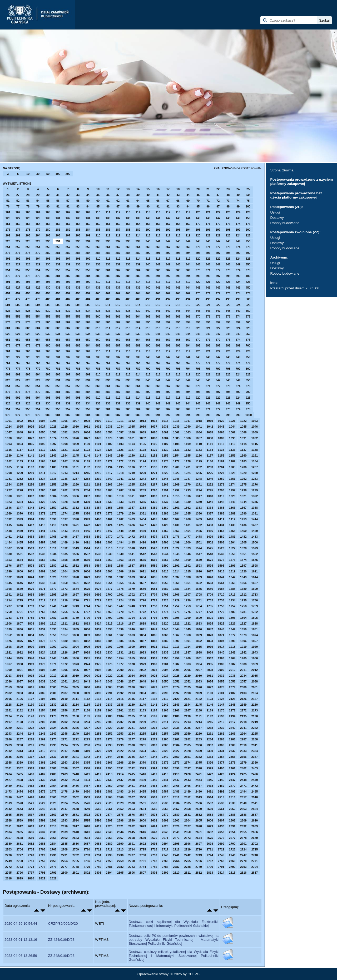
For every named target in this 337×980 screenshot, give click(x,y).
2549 (87, 809)
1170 (98, 461)
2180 (76, 716)
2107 (31, 699)
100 (58, 174)
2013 (8, 676)
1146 (87, 456)
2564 (255, 809)
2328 (187, 751)
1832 (42, 629)
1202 (199, 467)
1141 (31, 456)
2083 (19, 693)
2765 (187, 861)
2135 (87, 705)
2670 (154, 838)
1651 (76, 583)
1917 (221, 647)
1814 (98, 623)
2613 (31, 826)
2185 (131, 716)
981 (58, 415)
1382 (154, 513)
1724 (120, 600)
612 (118, 328)
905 (48, 398)
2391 (120, 768)
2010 (232, 670)
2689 (109, 844)
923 (228, 398)
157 (68, 224)
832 (68, 380)
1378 (109, 513)
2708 (64, 849)
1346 (8, 508)
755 (48, 363)
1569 (187, 560)
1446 (98, 531)
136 (108, 218)
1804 (243, 618)
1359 (154, 508)
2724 (243, 849)
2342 (87, 757)
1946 (31, 658)
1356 (120, 508)
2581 (187, 815)
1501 (199, 542)
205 (48, 235)
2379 (243, 763)
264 (138, 247)
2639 (64, 832)
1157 (210, 456)
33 (78, 195)
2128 (8, 705)
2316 (53, 751)
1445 (87, 531)
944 (188, 403)
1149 (120, 456)
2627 (187, 826)
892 (168, 392)
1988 (243, 664)
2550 (98, 809)
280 (48, 253)
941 (158, 403)
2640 (76, 832)
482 (68, 299)
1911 (154, 647)
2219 (255, 722)
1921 (8, 652)
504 (38, 305)
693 (178, 345)
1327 (53, 502)
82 (68, 206)
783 (78, 369)
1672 (53, 589)
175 (248, 224)
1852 (8, 635)
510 (98, 305)
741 (158, 357)
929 (38, 403)
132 (68, 218)
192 (168, 230)
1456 (210, 531)
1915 (199, 647)
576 (8, 322)
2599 (131, 820)
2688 (98, 844)
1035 (131, 427)
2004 (165, 670)
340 (148, 264)
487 (118, 299)
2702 (255, 844)
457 (68, 293)
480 (48, 299)
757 (68, 363)
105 (48, 212)
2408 (53, 774)
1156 (199, 456)
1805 (255, 618)
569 (188, 316)
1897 (255, 641)
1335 (143, 502)
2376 (210, 763)
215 (148, 235)
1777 (199, 612)
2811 (187, 873)
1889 (165, 641)
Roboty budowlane (285, 223)
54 (38, 201)
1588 (143, 566)
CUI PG (194, 974)
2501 (64, 797)
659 (88, 340)
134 (88, 218)
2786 (165, 867)
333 (78, 264)
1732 (210, 600)
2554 (143, 809)
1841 (143, 629)
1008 (87, 421)
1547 (199, 554)
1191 (76, 467)
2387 (76, 768)
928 (28, 403)
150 (248, 218)
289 (138, 253)
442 (168, 288)
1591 (176, 566)
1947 (42, 658)
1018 (199, 421)
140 (148, 218)
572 (218, 316)
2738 (143, 855)
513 (128, 305)
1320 (232, 496)
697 (218, 345)
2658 (19, 838)
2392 (131, 768)
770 (198, 363)
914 (138, 398)
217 (168, 235)
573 (228, 316)
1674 (76, 589)
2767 (210, 861)
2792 (232, 867)
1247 (187, 479)
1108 (176, 444)
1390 (243, 513)
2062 (42, 687)
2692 (143, 844)
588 (128, 322)
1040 (187, 427)
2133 (64, 705)
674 (238, 340)
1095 (31, 444)
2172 (243, 710)
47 (218, 195)
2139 (131, 705)
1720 (76, 600)
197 (218, 230)
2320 (98, 751)
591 (158, 322)
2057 (243, 681)
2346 (131, 757)
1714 (8, 600)
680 (48, 345)
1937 (187, 652)
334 (88, 264)
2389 (98, 768)
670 (198, 340)
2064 (64, 687)
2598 (120, 820)
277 (18, 253)
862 (118, 386)
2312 (8, 751)
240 (148, 241)
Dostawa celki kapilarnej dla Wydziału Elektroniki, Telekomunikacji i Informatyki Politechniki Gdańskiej (174, 924)
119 (188, 212)
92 (168, 206)
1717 (42, 600)
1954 (120, 658)
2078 (221, 687)
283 (78, 253)
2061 (31, 687)
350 (248, 264)
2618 (87, 826)
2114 (109, 699)
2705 (31, 849)
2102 (232, 693)
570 (198, 316)
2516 (232, 797)
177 (18, 230)
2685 (64, 844)
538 (128, 311)
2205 (98, 722)
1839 (120, 629)
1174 (143, 461)
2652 (210, 832)
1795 (143, 618)
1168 (76, 461)
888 (128, 392)
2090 (98, 693)
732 (68, 357)
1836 (87, 629)
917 (168, 398)
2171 (232, 710)
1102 (109, 444)
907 (68, 398)
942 (168, 403)
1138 (255, 450)
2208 (131, 722)
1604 (64, 571)
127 (18, 218)
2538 (221, 803)
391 (158, 276)
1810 (53, 623)
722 (218, 351)
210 (98, 235)
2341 (76, 757)
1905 (87, 647)
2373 (176, 763)
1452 (165, 531)
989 (138, 415)
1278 (19, 490)
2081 (255, 687)
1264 (120, 484)
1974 (87, 664)
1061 (165, 432)
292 (168, 253)
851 (8, 386)
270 (198, 247)
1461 (8, 537)
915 (148, 398)
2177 (42, 716)
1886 (131, 641)
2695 (176, 844)
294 (188, 253)
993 (178, 415)
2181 (87, 716)
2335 (8, 757)
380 (48, 276)
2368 (120, 763)
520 (198, 305)
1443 (64, 531)
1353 (87, 508)
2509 (154, 797)
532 (68, 311)
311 (108, 259)
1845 (187, 629)
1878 (42, 641)
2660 (42, 838)
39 (138, 195)
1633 (131, 577)
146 (208, 218)
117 (168, 212)
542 (168, 311)
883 (78, 392)
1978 (131, 664)
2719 (187, 849)
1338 (176, 502)
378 (28, 276)
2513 (199, 797)
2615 (53, 826)
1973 (76, 664)
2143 (176, 705)
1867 (176, 635)
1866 (165, 635)
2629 (210, 826)
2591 (42, 820)
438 (128, 288)
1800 (199, 618)
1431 (187, 525)
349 (238, 264)
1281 (53, 490)
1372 (42, 513)
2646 (143, 832)
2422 (210, 774)
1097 (53, 444)
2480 (87, 791)
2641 (87, 832)
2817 (255, 873)
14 (138, 189)
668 (178, 340)
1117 (19, 450)
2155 (53, 710)
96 (208, 206)
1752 (176, 606)
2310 (243, 745)
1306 (76, 496)
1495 (131, 542)
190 (148, 230)
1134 (210, 450)
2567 (31, 815)
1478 (199, 537)
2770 (243, 861)
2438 (131, 780)
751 (8, 363)
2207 (120, 722)
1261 (87, 484)
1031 (87, 427)
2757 (98, 861)
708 (78, 351)
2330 (210, 751)
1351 (64, 508)
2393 (143, 768)
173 (228, 224)
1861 (109, 635)
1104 (131, 444)
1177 (176, 461)
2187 (154, 716)
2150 (255, 705)
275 (248, 247)
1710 (221, 595)
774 (238, 363)
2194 (232, 716)
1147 (98, 456)
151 (8, 224)
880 (48, 392)
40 (148, 195)
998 (228, 415)
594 (188, 322)
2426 (255, 774)
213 (128, 235)
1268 (165, 484)
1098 (64, 444)
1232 (19, 479)
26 (8, 195)
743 (178, 357)
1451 (154, 531)
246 (208, 241)
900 (248, 392)
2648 (165, 832)
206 (58, 235)
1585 (109, 566)
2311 (255, 745)
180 (48, 230)
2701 (243, 844)
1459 (243, 531)
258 (78, 247)
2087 (64, 693)
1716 (31, 600)
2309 (232, 745)
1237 (76, 479)
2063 (53, 687)
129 (38, 218)
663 (128, 340)
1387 (210, 513)
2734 (98, 855)
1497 (154, 542)
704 (38, 351)
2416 (143, 774)
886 (108, 392)
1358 (143, 508)
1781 (243, 612)
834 (88, 380)
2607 (221, 820)
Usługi (275, 212)
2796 (19, 873)
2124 (221, 699)
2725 (255, 849)
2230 (120, 728)
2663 (76, 838)
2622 (131, 826)
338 (128, 264)
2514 (210, 797)
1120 (53, 450)
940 (148, 403)
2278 (143, 739)
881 (58, 392)
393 (178, 276)
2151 (8, 710)
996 (208, 415)
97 (218, 206)
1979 (143, 664)
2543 (19, 809)
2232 (143, 728)
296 (208, 253)
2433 (76, 780)
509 (88, 305)
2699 (221, 844)
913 (128, 398)
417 (168, 282)
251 (8, 247)
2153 (31, 710)
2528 (109, 803)
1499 (176, 542)
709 (88, 351)
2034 (243, 676)
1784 (19, 618)
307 (68, 259)
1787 (53, 618)
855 (48, 386)
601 (8, 328)
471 (208, 293)
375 (248, 270)
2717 (165, 849)
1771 (131, 612)
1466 (64, 537)
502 (18, 305)
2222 (31, 728)
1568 (176, 560)
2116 (131, 699)
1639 (199, 577)
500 (248, 299)
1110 (199, 444)
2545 (42, 809)
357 (68, 270)
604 (38, 328)
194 (188, 230)
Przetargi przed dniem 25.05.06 (295, 288)
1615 (187, 571)
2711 (98, 849)
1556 (42, 560)
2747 (243, 855)
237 (118, 241)
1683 (176, 589)
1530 (8, 554)
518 (178, 305)
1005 (53, 421)
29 (38, 195)
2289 (8, 745)
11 (108, 189)
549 (238, 311)
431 (58, 288)
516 (158, 305)
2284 (210, 739)
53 (28, 201)
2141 (154, 705)
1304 (53, 496)
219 (188, 235)
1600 (19, 571)
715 (148, 351)
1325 (31, 502)
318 (178, 259)
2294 (64, 745)
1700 (109, 595)
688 (128, 345)
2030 (199, 676)
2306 (199, 745)
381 (58, 276)
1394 (31, 519)
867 (168, 386)
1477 (187, 537)
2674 (199, 838)
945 (198, 403)
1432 (199, 525)
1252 (243, 479)
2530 (131, 803)
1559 (76, 560)
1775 (176, 612)
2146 (210, 705)
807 (68, 374)
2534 (176, 803)
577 (18, 322)
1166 (53, 461)
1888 (154, 641)
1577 (19, 566)
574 (238, 316)
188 (128, 230)
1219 (131, 473)
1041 (199, 427)
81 (58, 206)
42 (168, 195)
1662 (199, 583)
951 (8, 409)
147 (218, 218)
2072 (154, 687)
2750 (19, 861)
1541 (131, 554)
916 (158, 398)
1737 (8, 606)
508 (78, 305)
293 (178, 253)
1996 (76, 670)
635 (98, 334)
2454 (53, 786)
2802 (87, 873)
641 (158, 334)
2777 (64, 867)
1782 (255, 612)
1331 (98, 502)
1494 (120, 542)
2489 (187, 791)
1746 (109, 606)
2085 (42, 693)
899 (238, 392)
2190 (187, 716)
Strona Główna (282, 170)
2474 (19, 791)
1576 (8, 566)
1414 (255, 519)
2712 (109, 849)
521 (208, 305)
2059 (8, 687)
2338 (42, 757)
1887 (143, 641)
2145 (199, 705)
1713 (255, 595)
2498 (31, 797)
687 (118, 345)
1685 (199, 589)
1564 (131, 560)
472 (218, 293)
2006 (187, 670)
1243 (143, 479)
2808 (154, 873)
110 (98, 212)
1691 (8, 595)
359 (88, 270)
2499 (42, 797)
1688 (232, 589)
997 (218, 415)
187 (118, 230)
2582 (199, 815)
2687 (87, 844)
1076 (76, 438)
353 (28, 270)
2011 (243, 670)
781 (58, 369)
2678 (243, 838)
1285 (98, 490)
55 (48, 201)
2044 (98, 681)
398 (228, 276)
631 (58, 334)
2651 (199, 832)
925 (248, 398)
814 (138, 374)
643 (178, 334)
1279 (31, 490)
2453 (42, 786)
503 (28, 305)
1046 (255, 427)
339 (138, 264)
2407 (42, 774)
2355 (232, 757)
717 (168, 351)
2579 (165, 815)
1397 (64, 519)
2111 (76, 699)
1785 (31, 618)
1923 (31, 652)
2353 (210, 757)
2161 (120, 710)
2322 (120, 751)
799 (238, 369)
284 (88, 253)
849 (238, 380)
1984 (199, 664)
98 (228, 206)
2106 (19, 699)
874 (238, 386)
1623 (19, 577)
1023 (255, 421)
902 (18, 398)
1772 (143, 612)
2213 (187, 722)
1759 (255, 606)
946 (208, 403)
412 (118, 282)
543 (178, 311)
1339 (187, 502)
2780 (98, 867)
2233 (154, 728)
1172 (120, 461)
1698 (87, 595)
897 (218, 392)
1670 (31, 589)
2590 (31, 820)
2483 (120, 791)
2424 (232, 774)
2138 (120, 705)
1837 (98, 629)
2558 (187, 809)
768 (178, 363)
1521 (165, 548)
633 (78, 334)
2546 (53, 809)
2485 (143, 791)
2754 (64, 861)
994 (188, 415)
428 (28, 288)
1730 (187, 600)
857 (68, 386)
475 (248, 293)
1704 (154, 595)
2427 (8, 780)
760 (98, 363)
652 (18, 340)
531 (58, 311)
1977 (120, 664)
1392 (8, 519)
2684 (53, 844)
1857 (64, 635)
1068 (243, 432)
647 (218, 334)
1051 (53, 432)
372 (218, 270)
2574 (109, 815)
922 (218, 398)
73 (228, 201)
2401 (232, 768)
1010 (109, 421)
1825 (221, 623)
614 (138, 328)
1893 (210, 641)
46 (208, 195)
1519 (143, 548)
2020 (87, 676)
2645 (131, 832)
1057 (120, 432)
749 (238, 357)
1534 (53, 554)
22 (218, 189)
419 (188, 282)
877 (18, 392)
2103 (243, 693)
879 (38, 392)
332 (68, 264)
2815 (232, 873)
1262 (98, 484)
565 (148, 316)
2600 (143, 820)
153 (28, 224)
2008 (210, 670)
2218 (243, 722)
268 (178, 247)
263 (128, 247)
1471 (120, 537)
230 (48, 241)
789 (138, 369)
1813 (87, 623)
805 (48, 374)
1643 (243, 577)
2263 (232, 734)
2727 (19, 855)
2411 (87, 774)
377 (18, 276)
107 (68, 212)
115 (148, 212)
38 (128, 195)
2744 (210, 855)
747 (218, 357)
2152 (19, 710)
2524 (64, 803)
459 (88, 293)
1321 (243, 496)
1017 (187, 421)
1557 (53, 560)
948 (228, 403)
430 (48, 288)
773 (228, 363)
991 (158, 415)
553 (28, 316)
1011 (120, 421)
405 (48, 282)
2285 (221, 739)
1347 (19, 508)
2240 (232, 728)
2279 (154, 739)
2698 (210, 844)
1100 (87, 444)
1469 (98, 537)
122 (218, 212)
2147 (221, 705)
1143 (53, 456)
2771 (255, 861)
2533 (165, 803)
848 (228, 380)
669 (188, 340)
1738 (19, 606)
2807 (143, 873)
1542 (143, 554)
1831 (31, 629)
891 (158, 392)
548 (228, 311)
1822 (187, 623)
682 (68, 345)
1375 (76, 513)
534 (88, 311)
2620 (109, 826)
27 (18, 195)
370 (198, 270)
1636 (165, 577)
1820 (165, 623)
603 (28, 328)
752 (18, 363)
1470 (109, 537)
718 (178, 351)
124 (238, 212)
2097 (176, 693)
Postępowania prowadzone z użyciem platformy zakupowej (301, 182)
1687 (221, 589)
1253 (255, 479)
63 (128, 201)
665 (148, 340)
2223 (42, 728)
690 (148, 345)
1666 (243, 583)
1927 (76, 652)
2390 (109, 768)
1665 (232, 583)
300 (248, 253)
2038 (31, 681)
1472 (131, 537)
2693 (154, 844)
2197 (8, 722)
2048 (143, 681)
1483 (255, 537)
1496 (143, 542)
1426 (131, 525)
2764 (176, 861)
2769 (232, 861)
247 (218, 241)
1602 (42, 571)
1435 (232, 525)
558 (78, 316)
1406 (165, 519)
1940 (221, 652)
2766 (199, 861)
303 (28, 259)
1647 (31, 583)
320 (198, 259)
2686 (76, 844)
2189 (176, 716)
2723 (232, 849)
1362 (187, 508)
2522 (42, 803)
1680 (143, 589)
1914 (187, 647)
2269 (42, 739)
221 (208, 235)
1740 (42, 606)
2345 (120, 757)
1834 (64, 629)
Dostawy (277, 218)
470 (198, 293)
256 (58, 247)
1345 (255, 502)
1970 (42, 664)
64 (138, 201)
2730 (53, 855)
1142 (42, 456)
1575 (255, 560)
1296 (221, 490)
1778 (210, 612)
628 (28, 334)
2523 (53, 803)
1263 (109, 484)
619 (188, 328)
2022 (109, 676)
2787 (176, 867)
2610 (255, 820)
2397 (187, 768)
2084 (31, 693)
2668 (131, 838)
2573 (98, 815)
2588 (8, 820)
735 (98, 357)
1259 (64, 484)
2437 (120, 780)
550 (248, 311)
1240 (109, 479)
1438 (8, 531)
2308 (221, 745)
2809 (165, 873)
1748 (131, 606)
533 (78, 311)
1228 (232, 473)
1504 (232, 542)
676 (8, 345)
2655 (243, 832)
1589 (154, 566)
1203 (210, 467)
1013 (143, 421)
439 (138, 288)
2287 (243, 739)
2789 (199, 867)
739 (138, 357)
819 (188, 374)
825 (248, 374)
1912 (165, 647)
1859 (87, 635)
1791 (98, 618)
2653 (221, 832)
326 (8, 264)
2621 (120, 826)
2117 (143, 699)
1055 (98, 432)
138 (128, 218)
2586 (243, 815)
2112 (87, 699)
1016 (176, 421)
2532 (154, 803)
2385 (53, 768)
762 (118, 363)
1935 (165, 652)
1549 (221, 554)
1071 (19, 438)
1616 (199, 571)
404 (38, 282)
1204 (221, 467)
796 (208, 369)
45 (198, 195)
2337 (31, 757)
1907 (109, 647)
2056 (232, 681)
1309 (109, 496)
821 (208, 374)
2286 (232, 739)
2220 (8, 728)
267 (168, 247)
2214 (199, 722)
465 (148, 293)
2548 (76, 809)
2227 (87, 728)
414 (138, 282)
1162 (8, 461)
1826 (232, 623)
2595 (87, 820)
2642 (98, 832)
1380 (131, 513)
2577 (143, 815)
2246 (42, 734)
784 (88, 369)
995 (198, 415)
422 (218, 282)
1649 (53, 583)
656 (58, 340)
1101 (98, 444)
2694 (165, 844)
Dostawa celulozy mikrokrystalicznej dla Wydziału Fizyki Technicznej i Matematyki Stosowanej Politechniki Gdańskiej (174, 956)
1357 (131, 508)
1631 (109, 577)
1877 (31, 641)
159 (88, 224)
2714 (131, 849)
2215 (210, 722)
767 (168, 363)
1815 (109, 623)
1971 (53, 664)
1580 (53, 566)
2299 (120, 745)
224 (238, 235)
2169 (210, 710)
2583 (210, 815)
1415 (8, 525)
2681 (19, 844)
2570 (64, 815)
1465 (53, 537)
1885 (120, 641)
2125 (232, 699)
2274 (98, 739)
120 (198, 212)
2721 (210, 849)
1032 (98, 427)
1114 (243, 444)
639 (138, 334)
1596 (232, 566)
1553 (8, 560)
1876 (19, 641)
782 (68, 369)
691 (158, 345)
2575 (120, 815)
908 (78, 398)
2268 (31, 739)
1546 (187, 554)
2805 (120, 873)
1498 (165, 542)
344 (188, 264)
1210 (31, 473)
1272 (210, 484)
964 (138, 409)
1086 (187, 438)
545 (198, 311)
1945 (19, 658)
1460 (255, 531)
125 (248, 212)
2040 (53, 681)
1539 (109, 554)
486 (108, 299)
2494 (243, 791)
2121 (187, 699)
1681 (154, 589)
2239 (221, 728)
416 (158, 282)
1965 (243, 658)
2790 (210, 867)
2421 (199, 774)
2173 (255, 710)
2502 (76, 797)
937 (118, 403)
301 (8, 259)
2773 (19, 867)
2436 (109, 780)
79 (38, 206)
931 (58, 403)
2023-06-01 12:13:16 (21, 940)
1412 (232, 519)
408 (78, 282)
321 (208, 259)
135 (98, 218)
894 (188, 392)
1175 (154, 461)
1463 (31, 537)
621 (208, 328)
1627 (64, 577)
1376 (87, 513)
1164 (31, 461)
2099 (199, 693)
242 (168, 241)
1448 (120, 531)
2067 (98, 687)
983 (78, 415)
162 (118, 224)
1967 (8, 664)
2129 (19, 705)
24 (238, 189)
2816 (243, 873)
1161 (255, 456)
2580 (176, 815)
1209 (19, 473)
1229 (243, 473)
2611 (8, 826)
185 (98, 230)
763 (128, 363)
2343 (98, 757)
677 (18, 345)
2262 (221, 734)
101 (8, 212)
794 (188, 369)
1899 (19, 647)
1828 (255, 623)
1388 (221, 513)
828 (28, 380)
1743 (76, 606)
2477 (53, 791)
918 (178, 398)
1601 (31, 571)
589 (138, 322)
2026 (154, 676)
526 (8, 311)
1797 (165, 618)
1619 (232, 571)
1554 (19, 560)
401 (8, 282)
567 (168, 316)
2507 (131, 797)
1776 (187, 612)
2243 (8, 734)
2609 (243, 820)
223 (228, 235)
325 (248, 259)
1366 (232, 508)
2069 (120, 687)
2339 (53, 757)
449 (238, 288)
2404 (8, 774)
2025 (143, 676)
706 (58, 351)
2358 (8, 763)
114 (138, 212)
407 (68, 282)
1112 (221, 444)
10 (28, 174)
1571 (210, 560)
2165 (165, 710)
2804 (109, 873)
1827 (243, 623)
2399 (210, 768)
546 (208, 311)
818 (178, 374)
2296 (87, 745)
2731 (64, 855)
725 (248, 351)
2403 (255, 768)
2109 (53, 699)
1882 (87, 641)
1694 (42, 595)
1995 (64, 670)
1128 (143, 450)
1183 (243, 461)
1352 (76, 508)
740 (148, 357)
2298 (109, 745)
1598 (255, 566)
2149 (243, 705)
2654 (232, 832)
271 (208, 247)
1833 (53, 629)
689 (138, 345)
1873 (243, 635)
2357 (255, 757)
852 (18, 386)
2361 (42, 763)
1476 (176, 537)
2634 (8, 832)
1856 (53, 635)
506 (58, 305)
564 (138, 316)
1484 (8, 542)
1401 (109, 519)
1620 (243, 571)
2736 (120, 855)
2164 (154, 710)
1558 (64, 560)
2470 (232, 786)
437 (118, 288)
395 (198, 276)
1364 (210, 508)
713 (128, 351)
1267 (154, 484)
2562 (232, 809)
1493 (109, 542)
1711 (232, 595)
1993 (42, 670)
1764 (53, 612)
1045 (243, 427)
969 (188, 409)
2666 (109, 838)
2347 (143, 757)
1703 (143, 595)
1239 (98, 479)
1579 (42, 566)
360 (98, 270)
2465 (176, 786)
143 (178, 218)
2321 (109, 751)
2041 (64, 681)
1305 (64, 496)
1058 (131, 432)
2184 (120, 716)
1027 (42, 427)
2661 (53, 838)
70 (198, 201)
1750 (154, 606)
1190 (64, 467)
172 (218, 224)
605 (48, 328)
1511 (53, 548)
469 (188, 293)
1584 (98, 566)
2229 (109, 728)
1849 (232, 629)
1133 (199, 450)
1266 (143, 484)
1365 (221, 508)
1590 (165, 566)
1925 (53, 652)
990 (148, 415)
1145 (76, 456)
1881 (76, 641)
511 (108, 305)
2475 (31, 791)
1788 (64, 618)
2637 (42, 832)
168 (178, 224)
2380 (255, 763)
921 (208, 398)
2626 (176, 826)
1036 (143, 427)
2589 (19, 820)
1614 (176, 571)
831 (58, 380)
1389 (232, 513)
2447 (232, 780)
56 (58, 201)
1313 (154, 496)
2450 (8, 786)
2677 (232, 838)
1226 (210, 473)
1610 (131, 571)
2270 (53, 739)
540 (148, 311)
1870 (210, 635)
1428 (154, 525)
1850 (243, 629)
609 (88, 328)
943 (178, 403)
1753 (187, 606)
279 (38, 253)
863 (128, 386)
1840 (131, 629)
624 (238, 328)
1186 (19, 467)
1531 (19, 554)
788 (128, 369)
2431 (53, 780)
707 (68, 351)
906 (58, 398)
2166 (176, 710)
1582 (76, 566)
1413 (243, 519)
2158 (87, 710)
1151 (143, 456)
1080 (120, 438)
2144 (187, 705)
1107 (165, 444)
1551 (243, 554)
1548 (210, 554)
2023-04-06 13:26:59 (21, 956)
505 (48, 305)
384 (88, 276)
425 (248, 282)
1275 (243, 484)
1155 (187, 456)
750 (248, 357)
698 (228, 345)
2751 (31, 861)
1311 (131, 496)
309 (88, 259)
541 (158, 311)
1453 (176, 531)
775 (248, 363)
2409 (64, 774)
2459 (109, 786)
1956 (143, 658)
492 (168, 299)
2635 (19, 832)
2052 (187, 681)
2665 (98, 838)
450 (248, 288)
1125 (109, 450)
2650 (187, 832)
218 (178, 235)
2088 (76, 693)
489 (138, 299)
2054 (210, 681)
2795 (8, 873)
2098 (187, 693)
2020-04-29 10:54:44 (21, 924)
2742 (187, 855)
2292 (42, 745)
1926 (64, 652)
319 (188, 259)
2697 (199, 844)
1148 (109, 456)
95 (198, 206)
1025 (19, 427)
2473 (8, 791)
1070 (8, 438)
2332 (232, 751)
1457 (221, 531)
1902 (53, 647)
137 (118, 218)
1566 (154, 560)
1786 (42, 618)
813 (128, 374)
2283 (199, 739)
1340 (199, 502)
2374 (187, 763)
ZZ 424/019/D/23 (61, 940)
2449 (255, 780)
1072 (31, 438)
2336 (19, 757)
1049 (31, 432)
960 (98, 409)
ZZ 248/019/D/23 (61, 956)
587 (118, 322)
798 (228, 369)
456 (58, 293)
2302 (154, 745)
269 (188, 247)
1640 (210, 577)
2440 (154, 780)
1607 (98, 571)
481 (58, 299)
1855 (42, 635)
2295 (76, 745)
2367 (109, 763)
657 (68, 340)
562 (118, 316)
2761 (143, 861)
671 (208, 340)
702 (18, 351)
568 (178, 316)
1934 (154, 652)
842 (168, 380)
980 (48, 415)
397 (218, 276)
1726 (143, 600)
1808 (31, 623)
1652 (87, 583)
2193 (221, 716)
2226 (76, 728)
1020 (221, 421)
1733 (221, 600)
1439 (19, 531)
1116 (8, 450)
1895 (232, 641)
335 (98, 264)
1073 (42, 438)
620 (198, 328)
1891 (187, 641)
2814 (221, 873)
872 (218, 386)
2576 (131, 815)
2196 (255, 716)
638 (128, 334)
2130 (31, 705)
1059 (143, 432)
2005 (176, 670)
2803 (98, 873)
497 (218, 299)
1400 (98, 519)
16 (158, 189)
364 (138, 270)
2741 (176, 855)
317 (168, 259)
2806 (131, 873)
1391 (255, 513)
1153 (165, 456)
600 (248, 322)
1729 (176, 600)
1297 (232, 490)
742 (168, 357)
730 (48, 357)
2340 (64, 757)
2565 (8, 815)
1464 (42, 537)
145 (198, 218)
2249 (76, 734)
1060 (154, 432)
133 (78, 218)
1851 (255, 629)
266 (158, 247)
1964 (232, 658)
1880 (64, 641)
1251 (232, 479)
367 (168, 270)
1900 (31, 647)
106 (58, 212)
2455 (64, 786)
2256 (154, 734)
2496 (8, 797)
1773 (154, 612)
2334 (255, 751)
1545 (176, 554)
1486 (31, 542)
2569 (53, 815)
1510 (42, 548)
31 (58, 195)
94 (188, 206)
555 (48, 316)
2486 (154, 791)
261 (108, 247)
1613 (165, 571)
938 (128, 403)
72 (218, 201)
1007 (76, 421)
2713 (120, 849)
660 (98, 340)
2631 (232, 826)
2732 (76, 855)
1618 (221, 571)
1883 (98, 641)
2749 (8, 861)
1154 (176, 456)
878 (28, 392)
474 (238, 293)
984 (88, 415)
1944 (8, 658)
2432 (64, 780)
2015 (31, 676)
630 (48, 334)
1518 (131, 548)
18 (178, 189)
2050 (165, 681)
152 (18, 224)
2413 (109, 774)
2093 (131, 693)
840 (148, 380)
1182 (232, 461)
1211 (42, 473)
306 (58, 259)
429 (38, 288)
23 (228, 189)
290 (148, 253)
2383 (31, 768)
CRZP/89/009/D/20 (63, 924)
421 (208, 282)
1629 (87, 577)
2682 (31, 844)
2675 (210, 838)
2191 (199, 716)
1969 (31, 664)
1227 (221, 473)
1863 (131, 635)
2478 (64, 791)
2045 (109, 681)
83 (78, 206)
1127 (131, 450)
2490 (199, 791)
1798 (176, 618)
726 (8, 357)
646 (208, 334)
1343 (232, 502)
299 (238, 253)
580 (48, 322)
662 (118, 340)
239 (138, 241)
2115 (120, 699)
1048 (19, 432)
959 (88, 409)
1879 (53, 641)
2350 (176, 757)
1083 (154, 438)
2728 (31, 855)
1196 (131, 467)
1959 (176, 658)
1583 (87, 566)
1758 (243, 606)
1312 (143, 496)
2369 (131, 763)
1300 (8, 496)
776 (8, 369)
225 (248, 235)
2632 (243, 826)
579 (38, 322)
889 (138, 392)
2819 (19, 878)
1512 (64, 548)
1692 (19, 595)
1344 (243, 502)
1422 (87, 525)
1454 (187, 531)
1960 (187, 658)
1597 (243, 566)
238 (128, 241)
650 (248, 334)
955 (48, 409)
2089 (87, 693)
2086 (53, 693)
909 (88, 398)
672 (218, 340)
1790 (87, 618)
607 (68, 328)
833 (78, 380)
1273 (221, 484)
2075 (187, 687)
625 (248, 328)
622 (218, 328)
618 (178, 328)
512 (118, 305)
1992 (31, 670)
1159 (232, 456)
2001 (131, 670)
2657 (8, 838)
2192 (210, 716)
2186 (143, 716)
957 (68, 409)
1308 (98, 496)
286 (108, 253)
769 (188, 363)
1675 (87, 589)
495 (198, 299)
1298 (243, 490)
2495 (255, 791)
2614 (42, 826)
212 (118, 235)
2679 (255, 838)
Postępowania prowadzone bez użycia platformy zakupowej (296, 195)
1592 (187, 566)
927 (18, 403)
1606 (87, 571)
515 (148, 305)
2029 (187, 676)
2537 (210, 803)
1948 (53, 658)
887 (118, 392)
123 (228, 212)
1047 (8, 432)
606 (58, 328)
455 (48, 293)
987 (118, 415)
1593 (199, 566)
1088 (210, 438)
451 (8, 293)
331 (58, 264)
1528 (243, 548)
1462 (19, 537)
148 (228, 218)
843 (178, 380)
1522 (176, 548)
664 (138, 340)
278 (28, 253)
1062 (176, 432)
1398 (76, 519)
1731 (199, 600)
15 (148, 189)
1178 (187, 461)
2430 (42, 780)
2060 (19, 687)
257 (68, 247)
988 (128, 415)
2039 (42, 681)
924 (238, 398)
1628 (76, 577)
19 (188, 189)
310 (98, 259)
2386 (64, 768)
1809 (42, 623)
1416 (19, 525)
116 (158, 212)
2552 (120, 809)
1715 (19, 600)
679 (38, 345)
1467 (76, 537)
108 (78, 212)
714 (138, 351)
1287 (120, 490)
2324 (143, 751)
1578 (31, 566)
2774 (31, 867)
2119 (165, 699)
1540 (120, 554)
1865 (154, 635)
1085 (176, 438)
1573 (232, 560)
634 (88, 334)
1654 (109, 583)
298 (228, 253)
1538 (98, 554)
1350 (53, 508)
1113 (232, 444)
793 (178, 369)
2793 (243, 867)
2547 (64, 809)
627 (18, 334)
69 (188, 201)
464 (138, 293)
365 (148, 270)
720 (198, 351)
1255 (19, 484)
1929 (98, 652)
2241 (243, 728)
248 (228, 241)
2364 (76, 763)
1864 (143, 635)
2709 (76, 849)
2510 (165, 797)
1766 (76, 612)
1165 (42, 461)
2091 (109, 693)
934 (88, 403)
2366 (98, 763)
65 (148, 201)
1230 (255, 473)
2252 (109, 734)
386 (108, 276)
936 (108, 403)
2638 (53, 832)
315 (148, 259)
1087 (199, 438)
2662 (64, 838)
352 (18, 270)
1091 (243, 438)
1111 (210, 444)
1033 (109, 427)
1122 (76, 450)
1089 (221, 438)
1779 (221, 612)
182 (68, 230)
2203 (76, 722)
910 (98, 398)
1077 (87, 438)
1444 (76, 531)
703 (28, 351)
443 (178, 288)
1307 (87, 496)
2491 (210, 791)
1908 (120, 647)
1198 (154, 467)
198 (228, 230)
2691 (131, 844)
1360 (165, 508)
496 (208, 299)
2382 (19, 768)
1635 (154, 577)
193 (178, 230)
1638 (187, 577)
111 (108, 212)
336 (108, 264)
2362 (53, 763)
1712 (243, 595)
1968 (19, 664)
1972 (64, 664)
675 (248, 340)
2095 (154, 693)
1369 (8, 513)
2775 (42, 867)
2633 (255, 826)
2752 (42, 861)
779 (38, 369)
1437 (255, 525)
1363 (199, 508)
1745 (98, 606)
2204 (87, 722)
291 (158, 253)
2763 (165, 861)
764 (138, 363)
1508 (19, 548)
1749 (143, 606)
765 (148, 363)
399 (238, 276)
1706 (176, 595)
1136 (232, 450)
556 (58, 316)
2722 (221, 849)
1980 (154, 664)
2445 (210, 780)
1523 (187, 548)
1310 (120, 496)
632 (68, 334)
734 (88, 357)
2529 (120, 803)
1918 (232, 647)
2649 (176, 832)
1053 (76, 432)
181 (58, 230)
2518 (255, 797)
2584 (221, 815)
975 (248, 409)
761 (108, 363)
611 (108, 328)
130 (48, 218)
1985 (210, 664)
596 (208, 322)
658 (78, 340)
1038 (165, 427)
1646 (19, 583)
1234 (42, 479)
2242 (255, 728)
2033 (232, 676)
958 (78, 409)
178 (28, 230)
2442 (176, 780)
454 (38, 293)
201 (8, 235)
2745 (221, 855)
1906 (98, 647)
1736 (255, 600)
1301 (19, 496)
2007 (199, 670)
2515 (221, 797)
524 (238, 305)
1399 (87, 519)
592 (168, 322)
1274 (232, 484)
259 (88, 247)
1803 (232, 618)
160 (98, 224)
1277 (8, 490)
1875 (8, 641)
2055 (221, 681)
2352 (199, 757)
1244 (154, 479)
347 (218, 264)
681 (58, 345)
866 (158, 386)
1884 (109, 641)
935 (98, 403)
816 (158, 374)
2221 (19, 728)
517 (168, 305)
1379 (120, 513)
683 (78, 345)
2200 (42, 722)
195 (198, 230)
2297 (98, 745)
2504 (98, 797)
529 (38, 311)
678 (28, 345)
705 (48, 351)
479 (38, 299)
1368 (255, 508)
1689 (243, 589)
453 (28, 293)
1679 (131, 589)
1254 (8, 484)
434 (88, 288)
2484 (131, 791)
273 (228, 247)
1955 (131, 658)
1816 (120, 623)
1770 (120, 612)
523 (228, 305)
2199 (31, 722)
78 (28, 206)
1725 (131, 600)
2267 (19, 739)
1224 (187, 473)
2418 (165, 774)
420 (198, 282)
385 (98, 276)
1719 (64, 600)
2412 (98, 774)
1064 (199, 432)
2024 (131, 676)
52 (18, 201)
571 (208, 316)
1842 (154, 629)
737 (118, 357)
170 (198, 224)
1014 (154, 421)
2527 (98, 803)
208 (78, 235)
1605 (76, 571)
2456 (76, 786)
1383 (165, 513)
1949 (64, 658)
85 (98, 206)
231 (58, 241)
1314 (165, 496)
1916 (210, 647)
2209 (143, 722)
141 (158, 218)
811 (108, 374)
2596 (98, 820)
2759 (120, 861)
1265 (131, 484)
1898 (8, 647)
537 (118, 311)
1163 (19, 461)
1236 (64, 479)
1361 (176, 508)
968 (178, 409)
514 (138, 305)
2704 (19, 849)
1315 (176, 496)
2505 (109, 797)
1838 (109, 629)
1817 (131, 623)
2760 (131, 861)
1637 (176, 577)
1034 (120, 427)
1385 (187, 513)
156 (58, 224)
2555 (154, 809)
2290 (19, 745)
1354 (98, 508)
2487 (165, 791)
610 (98, 328)
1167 (64, 461)
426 (8, 288)
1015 (165, 421)
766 (158, 363)
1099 (76, 444)
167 (168, 224)
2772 (8, 867)
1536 (76, 554)
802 (18, 374)
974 (238, 409)
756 (58, 363)
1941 (232, 652)
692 (168, 345)
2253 (120, 734)
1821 (176, 623)
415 (148, 282)
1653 (98, 583)
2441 (165, 780)
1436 (243, 525)
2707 (53, 849)
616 (158, 328)
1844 (176, 629)
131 (58, 218)
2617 (76, 826)
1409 (199, 519)
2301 (143, 745)
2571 (76, 815)
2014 (19, 676)
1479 (210, 537)
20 (198, 189)
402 (18, 282)
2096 (165, 693)
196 (208, 230)
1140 (19, 456)
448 (228, 288)
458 (78, 293)
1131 (176, 450)
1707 (187, 595)
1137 (243, 450)
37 (118, 195)
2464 (165, 786)
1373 (53, 513)
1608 (109, 571)
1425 (120, 525)
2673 (187, 838)
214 (138, 235)
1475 (165, 537)
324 (238, 259)
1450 (143, 531)
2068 (109, 687)
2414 (120, 774)
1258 (53, 484)
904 (38, 398)
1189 (53, 467)
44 (188, 195)
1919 (243, 647)
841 (158, 380)
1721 (87, 600)
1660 (176, 583)
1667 (255, 583)
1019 (210, 421)
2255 (143, 734)
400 (248, 276)
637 (118, 334)
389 (138, 276)
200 (68, 174)
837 (118, 380)
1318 (210, 496)
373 (228, 270)
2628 (199, 826)
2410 (76, 774)
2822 (53, 878)
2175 (19, 716)
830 (48, 380)
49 (238, 195)
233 (78, 241)
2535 (187, 803)
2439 (143, 780)
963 (128, 409)
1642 (232, 577)
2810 (176, 873)
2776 (53, 867)
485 (98, 299)
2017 (53, 676)
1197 (143, 467)
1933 (143, 652)
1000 (249, 415)
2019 (76, 676)
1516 (109, 548)
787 (118, 369)
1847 (210, 629)
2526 (87, 803)
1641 (221, 577)
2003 (154, 670)
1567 (165, 560)
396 (208, 276)
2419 (176, 774)
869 (188, 386)
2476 (42, 791)
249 (238, 241)
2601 (154, 820)
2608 (232, 820)
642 (168, 334)
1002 (19, 421)
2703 (8, 849)
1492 (98, 542)
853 (28, 386)
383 (78, 276)
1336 (154, 502)
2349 (165, 757)
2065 (76, 687)
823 (228, 374)
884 (88, 392)
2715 (143, 849)
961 (108, 409)
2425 (243, 774)
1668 (8, 589)
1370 (19, 513)
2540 (243, 803)
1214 (76, 473)
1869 (199, 635)
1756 (221, 606)
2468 (210, 786)
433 (78, 288)
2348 (154, 757)
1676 (98, 589)
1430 (176, 525)
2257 (165, 734)
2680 (8, 844)
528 (28, 311)
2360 (31, 763)
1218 (120, 473)
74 (238, 201)
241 (158, 241)
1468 (87, 537)
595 (198, 322)
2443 (187, 780)
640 (148, 334)
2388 (87, 768)
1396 (53, 519)
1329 (76, 502)
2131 (42, 705)
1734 (232, 600)
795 (198, 369)
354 (38, 270)
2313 (19, 751)
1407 (176, 519)
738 (128, 357)
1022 (243, 421)
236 (108, 241)
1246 (176, 479)
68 (178, 201)
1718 (53, 600)
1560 (87, 560)
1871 (221, 635)
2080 (243, 687)
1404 (143, 519)
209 (88, 235)
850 (248, 380)
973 (228, 409)
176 (8, 230)
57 (68, 201)
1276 (255, 484)
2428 (19, 780)
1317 (199, 496)
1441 (42, 531)
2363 (64, 763)
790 (148, 369)
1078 (98, 438)
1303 (42, 496)
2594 (76, 820)
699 (238, 345)
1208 (8, 473)
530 (48, 311)
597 (218, 322)
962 (118, 409)
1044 (232, 427)
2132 (53, 705)
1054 (87, 432)
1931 (120, 652)
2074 (176, 687)
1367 (243, 508)
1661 (187, 583)
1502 (210, 542)
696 (208, 345)
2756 (87, 861)
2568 (42, 815)
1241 (120, 479)
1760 (8, 612)
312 (118, 259)
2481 (98, 791)
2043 (87, 681)
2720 (199, 849)
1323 (8, 502)
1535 (64, 554)
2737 (131, 855)
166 (158, 224)
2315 (42, 751)
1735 (243, 600)
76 (8, 206)
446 (208, 288)
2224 (53, 728)
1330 (87, 502)
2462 (143, 786)
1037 (154, 427)
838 (128, 380)
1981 (165, 664)
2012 (255, 670)
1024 (8, 427)
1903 (64, 647)
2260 (199, 734)
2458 (98, 786)
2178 (53, 716)
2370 (143, 763)
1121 (64, 450)
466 (158, 293)
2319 (87, 751)
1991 (19, 670)
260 (98, 247)
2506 (120, 797)
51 (8, 201)
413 (128, 282)
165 (148, 224)
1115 (255, 444)
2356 (243, 757)
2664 (87, 838)
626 (8, 334)
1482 (243, 537)
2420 (187, 774)
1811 (64, 623)
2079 (232, 687)
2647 (154, 832)
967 (168, 409)
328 (28, 264)
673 (228, 340)
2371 (154, 763)
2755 (76, 861)
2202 (64, 722)
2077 (210, 687)
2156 (64, 710)
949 (238, 403)
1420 (64, 525)
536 (108, 311)
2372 (165, 763)
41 (158, 195)
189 (138, 230)
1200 (176, 467)
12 (118, 189)
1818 (143, 623)
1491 (87, 542)
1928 (87, 652)
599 (238, 322)
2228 (98, 728)
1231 (8, 479)
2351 (187, 757)
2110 (64, 699)
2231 (131, 728)
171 (208, 224)
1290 (154, 490)
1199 (165, 467)
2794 (255, 867)
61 (108, 201)
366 (158, 270)
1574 (243, 560)
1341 (210, 502)
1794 (131, 618)
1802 (221, 618)
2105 (8, 699)
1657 (143, 583)
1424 (109, 525)
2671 (165, 838)
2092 (120, 693)
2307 (210, 745)
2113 (98, 699)
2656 (255, 832)
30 (38, 174)
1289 (143, 490)
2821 (42, 878)
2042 (76, 681)
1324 (19, 502)
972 (218, 409)
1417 (31, 525)
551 (8, 316)
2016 (42, 676)
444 (188, 288)
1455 (199, 531)
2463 (154, 786)
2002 (143, 670)
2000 (120, 670)
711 (108, 351)
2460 (120, 786)
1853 (19, 635)
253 (28, 247)
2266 (8, 739)
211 (108, 235)
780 (48, 369)
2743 (199, 855)
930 (48, 403)
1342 (221, 502)
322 (218, 259)
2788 (187, 867)
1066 (221, 432)
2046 (120, 681)
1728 (165, 600)
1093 (8, 444)
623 (228, 328)
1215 (87, 473)
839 (138, 380)
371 (208, 270)
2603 (176, 820)
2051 (176, 681)
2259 (187, 734)
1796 (154, 618)
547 (218, 311)
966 (158, 409)
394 (188, 276)
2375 (199, 763)
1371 (31, 513)
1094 (19, 444)
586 (108, 322)
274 (238, 247)
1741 (53, 606)
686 (108, 345)
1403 (131, 519)
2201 (53, 722)
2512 (187, 797)
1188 (42, 467)
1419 (53, 525)
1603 (53, 571)
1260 (76, 484)
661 (108, 340)
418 (178, 282)
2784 (143, 867)
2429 (31, 780)
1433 (210, 525)
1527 (232, 548)
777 (18, 369)
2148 (232, 705)
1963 (221, 658)
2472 (255, 786)
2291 (31, 745)
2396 (176, 768)
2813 (210, 873)
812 (118, 374)
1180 (210, 461)
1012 (131, 421)
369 (188, 270)
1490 (76, 542)
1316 (187, 496)
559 (88, 316)
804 (38, 374)
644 (188, 334)
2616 (64, 826)
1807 (19, 623)
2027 (165, 676)
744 (188, 357)
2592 (53, 820)
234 (88, 241)
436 (108, 288)
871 (208, 386)
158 (78, 224)
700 (248, 345)
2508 (143, 797)
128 (28, 218)
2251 (98, 734)
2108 (42, 699)
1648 (42, 583)
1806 (8, 623)
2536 (199, 803)
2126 (243, 699)
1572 (221, 560)
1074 (53, 438)
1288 (131, 490)
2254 (131, 734)
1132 (187, 450)
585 (98, 322)
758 (78, 363)
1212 (53, 473)
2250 (87, 734)
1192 (87, 467)
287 (118, 253)
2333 (243, 751)
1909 (131, 647)
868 (178, 386)
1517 (120, 548)
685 (98, 345)
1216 (98, 473)
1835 (76, 629)
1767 (87, 612)
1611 (143, 571)
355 (48, 270)
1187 (31, 467)
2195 (243, 716)
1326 (42, 502)
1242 (131, 479)
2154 (42, 710)
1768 (98, 612)
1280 (42, 490)
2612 (19, 826)
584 (88, 322)
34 (88, 195)
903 (28, 398)
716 (158, 351)
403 (28, 282)
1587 (131, 566)
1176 (165, 461)
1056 (109, 432)
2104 (255, 693)
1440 (31, 531)
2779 (87, 867)
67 (168, 201)
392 (168, 276)
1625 (42, 577)
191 (158, 230)
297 (218, 253)
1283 (76, 490)
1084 (165, 438)
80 (48, 206)
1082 (143, 438)
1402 (120, 519)
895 (198, 392)
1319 (221, 496)
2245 (31, 734)
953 (28, 409)
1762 (31, 612)
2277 (131, 739)
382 (68, 276)
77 (18, 206)
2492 (221, 791)
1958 (165, 658)
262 (118, 247)
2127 (255, 699)
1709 (210, 595)
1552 (255, 554)
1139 (8, 456)
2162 (131, 710)
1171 (109, 461)
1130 (165, 450)
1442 (53, 531)
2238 (210, 728)
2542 (8, 809)
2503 (87, 797)
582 (68, 322)
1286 (109, 490)
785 (98, 369)
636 (108, 334)
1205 (232, 467)
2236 (187, 728)
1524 (199, 548)
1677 (109, 589)
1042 (210, 427)
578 (28, 322)
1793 (120, 618)
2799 (53, 873)
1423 (98, 525)
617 (168, 328)
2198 (19, 722)
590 (148, 322)
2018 (64, 676)
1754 (199, 606)
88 (128, 206)
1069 (255, 432)
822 (218, 374)
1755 (210, 606)
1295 (210, 490)
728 (28, 357)
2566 (19, 815)
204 (38, 235)
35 (98, 195)
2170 (221, 710)
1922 (19, 652)
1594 (210, 566)
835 (98, 380)
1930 (109, 652)
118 (178, 212)
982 (68, 415)
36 (108, 195)
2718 (176, 849)
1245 (165, 479)
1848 (221, 629)
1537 (87, 554)
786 (108, 369)
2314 (31, 751)
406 (58, 282)
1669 (19, 589)
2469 (221, 786)
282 (68, 253)
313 (128, 259)
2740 (165, 855)
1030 (76, 427)
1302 (31, 496)
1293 (187, 490)
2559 (199, 809)
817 (168, 374)
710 (98, 351)
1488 (53, 542)
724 (238, 351)
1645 (8, 583)
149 (238, 218)
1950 (76, 658)
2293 (53, 745)
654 (38, 340)
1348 (31, 508)
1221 (154, 473)
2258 (176, 734)
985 (98, 415)
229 (38, 241)
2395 (165, 768)
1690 (255, 589)
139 (138, 218)
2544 (31, 809)
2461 (131, 786)
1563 (120, 560)
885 (98, 392)
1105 (143, 444)
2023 (120, 676)
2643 (109, 832)
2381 (8, 768)
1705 (165, 595)
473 (228, 293)
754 (38, 363)
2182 (98, 716)
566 (158, 316)
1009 (98, 421)
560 (98, 316)
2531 (143, 803)
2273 (87, 739)
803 (28, 374)
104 (38, 212)
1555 (31, 560)
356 (58, 270)
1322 (255, 496)
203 (28, 235)
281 (58, 253)
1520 (154, 548)
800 (248, 369)
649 (238, 334)
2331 (221, 751)
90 (148, 206)
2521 (31, 803)
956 (58, 409)
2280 (165, 739)
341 (158, 264)
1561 (98, 560)
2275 (109, 739)
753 (28, 363)
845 (198, 380)
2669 (143, 838)
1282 (64, 490)
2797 (31, 873)
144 (188, 218)
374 (238, 270)
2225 (64, 728)
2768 (221, 861)
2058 (255, 681)
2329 (199, 751)
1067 (232, 432)
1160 (243, 456)
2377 (221, 763)
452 (18, 293)
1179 (199, 461)
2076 (199, 687)
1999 (109, 670)
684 (88, 345)
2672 (176, 838)
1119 (42, 450)
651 (8, 340)
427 (18, 288)
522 (218, 305)
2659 (31, 838)
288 (128, 253)
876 (8, 392)
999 (238, 415)
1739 (31, 606)
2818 (8, 878)
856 (58, 386)
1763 (42, 612)
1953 (109, 658)
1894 (221, 641)
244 (188, 241)
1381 (143, 513)
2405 (19, 774)
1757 (232, 606)
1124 (98, 450)
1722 (98, 600)
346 (208, 264)
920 (198, 398)
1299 (255, 490)
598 (228, 322)
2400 (221, 768)
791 (158, 369)
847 (218, 380)
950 (248, 403)
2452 (31, 786)
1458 (232, 531)
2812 (199, 873)
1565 (143, 560)
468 (178, 293)
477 (18, 299)
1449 (131, 531)
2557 (176, 809)
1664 (221, 583)
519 (188, 305)
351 (8, 270)
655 (48, 340)
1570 (199, 560)
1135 (221, 450)
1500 (187, 542)
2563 (243, 809)
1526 (221, 548)
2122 (199, 699)
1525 (210, 548)
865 (148, 386)
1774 (165, 612)
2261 (210, 734)
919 (188, 398)
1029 (64, 427)
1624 (31, 577)
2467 (199, 786)
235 (98, 241)
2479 (76, 791)
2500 (53, 797)
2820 (31, 878)
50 (48, 174)
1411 (221, 519)
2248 (64, 734)
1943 (255, 652)
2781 (109, 867)
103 (28, 212)
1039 (176, 427)
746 (208, 357)
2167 (187, 710)
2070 (131, 687)
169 (188, 224)
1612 (154, 571)
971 (208, 409)
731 (58, 357)
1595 (221, 566)
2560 (210, 809)
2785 (154, 867)
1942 (243, 652)
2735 (109, 855)
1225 (199, 473)
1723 (109, 600)
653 (28, 340)
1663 (210, 583)
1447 (109, 531)
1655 (120, 583)
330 (48, 264)
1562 (109, 560)
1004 (42, 421)
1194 (109, 467)
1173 (131, 461)
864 (138, 386)
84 (88, 206)
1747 (120, 606)
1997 (87, 670)
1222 (165, 473)
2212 (176, 722)
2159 (98, 710)
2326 (165, 751)
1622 (8, 577)
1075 (64, 438)
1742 (64, 606)
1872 (232, 635)
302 (18, 259)
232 (68, 241)
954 (38, 409)
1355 (109, 508)
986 (108, 415)
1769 (109, 612)
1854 (31, 635)
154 (38, 224)
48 (228, 195)
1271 (199, 484)
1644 (255, 577)
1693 (31, 595)
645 (198, 334)
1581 (64, 566)
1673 (64, 589)
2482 (109, 791)
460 (98, 293)
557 (68, 316)
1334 (131, 502)
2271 (64, 739)
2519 (8, 803)
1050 (42, 432)
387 (118, 276)
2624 (154, 826)
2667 (120, 838)
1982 (176, 664)
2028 (176, 676)
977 (18, 415)
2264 (243, 734)
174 (238, 224)
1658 (154, 583)
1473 (143, 537)
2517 (243, 797)
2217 (232, 722)
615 (148, 328)
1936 (176, 652)
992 (168, 415)
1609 (120, 571)
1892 (199, 641)
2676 (221, 838)
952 (18, 409)
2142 (165, 705)
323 (228, 259)
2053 (199, 681)
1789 (76, 618)
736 (108, 357)
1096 (42, 444)
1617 (210, 571)
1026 (31, 427)
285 (98, 253)
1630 (98, 577)
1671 (42, 589)
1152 (154, 456)
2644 (120, 832)
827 (18, 380)
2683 (42, 844)
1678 (120, 589)
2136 (98, 705)
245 (198, 241)
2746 (232, 855)
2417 (154, 774)
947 (218, 403)
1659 (165, 583)
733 (78, 357)
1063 (187, 432)
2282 (187, 739)
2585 (232, 815)
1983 (187, 664)
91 (158, 206)
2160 (109, 710)
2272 (76, 739)
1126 (120, 450)
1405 (154, 519)
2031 (210, 676)
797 (218, 369)
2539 (232, 803)
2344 (109, 757)
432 (68, 288)
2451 (19, 786)
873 (228, 386)
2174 (8, 716)
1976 (109, 664)
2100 (210, 693)
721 (208, 351)
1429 (165, 525)
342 (168, 264)
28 (28, 195)
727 (18, 357)
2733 (87, 855)
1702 (131, 595)
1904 (76, 647)
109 (88, 212)
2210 (154, 722)
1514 (87, 548)
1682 (165, 589)
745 (198, 357)
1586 (120, 566)
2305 (187, 745)
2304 (176, 745)
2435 (98, 780)
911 (108, 398)
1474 (154, 537)
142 (168, 218)
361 (108, 270)
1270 (187, 484)
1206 (243, 467)
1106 (154, 444)
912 (118, 398)
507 (68, 305)
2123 (210, 699)
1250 (221, 479)
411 (108, 282)
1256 (31, 484)
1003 (31, 421)
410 (98, 282)
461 (108, 293)
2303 (165, 745)
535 (98, 311)
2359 (19, 763)
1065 (210, 432)
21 (208, 189)
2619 (98, 826)
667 (168, 340)
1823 (199, 623)
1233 (31, 479)
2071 (143, 687)
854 (38, 386)
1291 (165, 490)
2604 (187, 820)
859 (88, 386)
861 (108, 386)
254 (38, 247)
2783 (131, 867)
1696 (64, 595)
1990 (8, 670)
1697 (76, 595)
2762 (154, 861)
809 (88, 374)
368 (178, 270)
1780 (232, 612)
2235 (176, 728)
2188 (165, 716)
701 (8, 351)
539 (138, 311)
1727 (154, 600)
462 (118, 293)
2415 (131, 774)
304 (38, 259)
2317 (64, 751)
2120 (176, 699)
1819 (154, 623)
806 (58, 374)
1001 (8, 421)
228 (28, 241)
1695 (53, 595)
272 (218, 247)
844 (188, 380)
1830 (19, 629)
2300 (131, 745)
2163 (143, 710)
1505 (243, 542)
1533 (42, 554)
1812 (76, 623)
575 (248, 316)
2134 (76, 705)
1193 (98, 467)
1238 (87, 479)
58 (78, 201)
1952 (98, 658)
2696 (187, 844)
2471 (243, 786)
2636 (31, 832)
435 (98, 288)
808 (78, 374)
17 (168, 189)
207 (68, 235)
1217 (109, 473)
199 (238, 230)
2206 (109, 722)
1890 (176, 641)
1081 (131, 438)
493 (178, 299)
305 (48, 259)
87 (118, 206)
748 (228, 357)
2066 (87, 687)
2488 (176, 791)
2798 (42, 873)
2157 (76, 710)
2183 (109, 716)
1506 (255, 542)
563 (128, 316)
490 (148, 299)
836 (108, 380)
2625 (165, 826)
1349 (42, 508)
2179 (64, 716)
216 (158, 235)
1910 (143, 647)
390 (148, 276)
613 (128, 328)
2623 (143, 826)
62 (118, 201)
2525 (76, 803)
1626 (53, 577)
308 (78, 259)
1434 (221, 525)
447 (218, 288)
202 (18, 235)
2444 (199, 780)
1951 (87, 658)
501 (8, 305)
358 (78, 270)
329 (38, 264)
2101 (221, 693)
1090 (232, 438)
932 (68, 403)
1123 (87, 450)
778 (28, 369)
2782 (120, 867)
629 (38, 334)
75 (248, 201)
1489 (64, 542)
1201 (187, 467)
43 (178, 195)
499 (238, 299)
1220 (143, 473)
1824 (210, 623)
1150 (131, 456)
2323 (131, 751)
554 (38, 316)
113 (128, 212)
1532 (31, 554)
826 (8, 380)
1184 (255, 461)
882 (68, 392)
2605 (199, 820)
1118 (31, 450)
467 (168, 293)
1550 (232, 554)
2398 (199, 768)
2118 (154, 699)
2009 (221, 670)
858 (78, 386)
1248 (199, 479)
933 (78, 403)
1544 (165, 554)
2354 (221, 757)
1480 (221, 537)
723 (228, 351)
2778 (76, 867)
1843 (165, 629)
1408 (187, 519)
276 (8, 253)
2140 (143, 705)
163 (128, 224)
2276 (120, 739)
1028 (53, 427)
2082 (8, 693)
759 (88, 363)
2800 (64, 873)
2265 (255, 734)
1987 (232, 664)
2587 (255, 815)
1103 (120, 444)
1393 (19, 519)
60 (98, 201)
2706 (42, 849)
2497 (19, 797)
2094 (143, 693)
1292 (176, 490)
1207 (255, 467)
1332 (109, 502)
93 (178, 206)
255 (48, 247)
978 (28, 415)
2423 (221, 774)
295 (198, 253)
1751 (165, 606)
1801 (210, 618)
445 (198, 288)
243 (178, 241)
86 (108, 206)
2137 (109, 705)
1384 (176, 513)
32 (68, 195)
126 (8, 218)
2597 (109, 820)
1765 (64, 612)
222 (218, 235)
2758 (109, 861)
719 (188, 351)
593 (178, 322)
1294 (199, 490)
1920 (255, 647)
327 (18, 264)
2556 (165, 809)
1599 (8, 571)
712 (118, 351)
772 (218, 363)
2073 (165, 687)
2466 (187, 786)
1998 (98, 670)
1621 (255, 571)
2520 (19, 803)
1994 (53, 670)
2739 (154, 855)
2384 (42, 768)
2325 (154, 751)
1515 (98, 548)
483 (78, 299)
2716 (154, 849)
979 (38, 415)
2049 (154, 681)
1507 (8, 548)
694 (188, 345)
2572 (87, 815)
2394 (154, 768)
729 (38, 357)
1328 (64, 502)
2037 (19, 681)
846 (208, 380)
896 (208, 392)
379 (38, 276)
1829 (8, 629)
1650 (64, 583)
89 (138, 206)
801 (8, 374)
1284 (87, 490)
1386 (199, 513)
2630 (221, 826)
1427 (143, 525)
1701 (120, 595)
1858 (76, 635)
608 (78, 328)
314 (138, 259)
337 (118, 264)
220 (198, 235)
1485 (19, 542)
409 (88, 282)
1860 (98, 635)
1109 (187, 444)
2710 (87, 849)
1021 (232, 421)
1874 (255, 635)
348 (228, 264)
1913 (176, 647)
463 (128, 293)
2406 (31, 774)
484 (88, 299)
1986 (221, 664)
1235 (53, 479)
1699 (98, 595)
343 (178, 264)
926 (8, 403)
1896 (243, 641)
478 (28, 299)
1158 (221, 456)
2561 (221, 809)
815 (148, 374)
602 (18, 328)
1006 (64, 421)
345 (198, 264)
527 (18, 311)
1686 (210, 589)
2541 (255, 803)
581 (58, 322)
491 (158, 299)
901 (8, 398)
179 (38, 230)
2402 (243, 768)
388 (128, 276)
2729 (42, 855)
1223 (176, 473)
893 (178, 392)
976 (8, 415)
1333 (120, 502)
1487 (42, 542)
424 (238, 282)
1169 (87, 461)
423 (228, 282)
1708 (199, 595)
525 (248, 305)
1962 (210, 658)
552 (18, 316)
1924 (42, 652)
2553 (131, 809)
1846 (199, 629)
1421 (76, 525)
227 (18, 241)
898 (228, 392)
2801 (76, 873)
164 (138, 224)
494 (188, 299)
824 (238, 374)
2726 (8, 855)
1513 (76, 548)
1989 (255, 664)
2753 (53, 861)
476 (8, 299)
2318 (76, 751)
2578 (154, 815)
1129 (154, 450)
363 (128, 270)
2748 (255, 855)
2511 (176, 797)
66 (158, 201)
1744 (87, 606)
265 (148, 247)
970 (198, 409)
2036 (8, 681)
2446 (221, 780)
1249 (210, 479)
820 (198, 374)
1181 (221, 461)
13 (128, 189)
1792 (109, 618)
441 (158, 288)
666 (158, 340)
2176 (31, 716)
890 (148, 392)
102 (18, 212)
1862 (120, 635)
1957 (154, 658)
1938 (199, 652)
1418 (42, 525)
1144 (64, 456)
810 (98, 374)
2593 (64, 820)
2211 (165, 722)
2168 (199, 710)
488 (128, 299)
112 (118, 212)
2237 (199, 728)
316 (158, 259)
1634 (143, 577)
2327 (176, 751)
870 (198, 386)
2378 (232, 763)
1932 (131, 652)
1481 (232, 537)
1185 (8, 467)
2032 (221, 676)
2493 (232, 791)
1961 (199, 658)
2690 (120, 844)
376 (8, 276)
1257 (42, 484)
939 (138, 403)
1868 (187, 635)
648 (228, 334)
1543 (154, 554)
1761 (19, 612)
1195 (120, 467)
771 (208, 363)
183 (78, 230)
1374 (64, 513)
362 (118, 270)
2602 (165, 820)
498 (228, 299)
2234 (165, 728)
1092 (255, 438)
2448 (243, 780)
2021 (98, 676)
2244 (19, 734)
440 (148, 288)
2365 (87, 763)
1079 (109, 438)
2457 (87, 786)
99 (238, 206)
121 (208, 212)
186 (108, 230)
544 (188, 311)
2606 (210, 820)
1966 (255, 658)
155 (48, 224)
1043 (221, 427)
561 (108, 316)
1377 (98, 513)
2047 (131, 681)
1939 (210, 652)
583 (78, 322)
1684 (187, 589)
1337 (165, 502)
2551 (109, 809)
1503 (221, 542)
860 (98, 386)
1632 (120, 577)
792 (168, 369)
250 (248, 241)
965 (148, 409)
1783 (8, 618)
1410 (210, 519)
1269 (176, 484)
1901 (42, 647)
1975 (98, 664)
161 (108, 224)
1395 (42, 519)
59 (88, 201)
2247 (53, 734)
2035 (255, 676)
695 (198, 345)
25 (248, 189)
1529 (255, 548)
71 (208, 201)
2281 (176, 739)
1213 (64, 473)
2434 (87, 780)
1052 (64, 432)
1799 (187, 618)
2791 (221, 867)
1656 (131, 583)
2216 (221, 722)
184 (88, 230)
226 (8, 241)
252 (18, 247)
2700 (232, 844)
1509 (31, 548)
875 (248, 386)
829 (38, 380)
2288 (255, 739)
